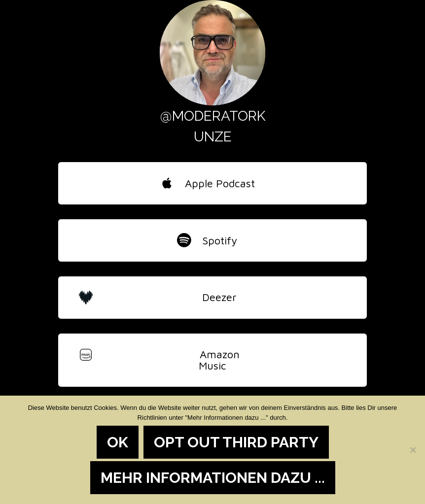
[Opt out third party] (413, 450)
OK (118, 442)
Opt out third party (236, 442)
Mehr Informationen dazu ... (213, 478)
